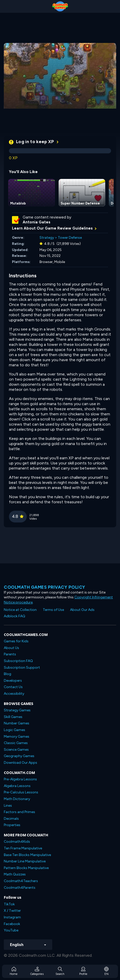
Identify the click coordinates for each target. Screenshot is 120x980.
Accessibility (14, 694)
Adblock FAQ (15, 616)
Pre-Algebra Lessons (20, 779)
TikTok (9, 904)
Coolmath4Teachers (21, 881)
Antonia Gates (37, 222)
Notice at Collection (20, 610)
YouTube (11, 930)
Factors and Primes (19, 812)
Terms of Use (53, 610)
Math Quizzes (15, 874)
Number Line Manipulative (25, 861)
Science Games (16, 750)
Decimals (11, 819)
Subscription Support (22, 668)
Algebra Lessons (17, 786)
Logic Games (15, 730)
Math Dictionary (17, 799)
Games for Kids (16, 641)
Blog (8, 674)
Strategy (47, 238)
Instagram (12, 917)
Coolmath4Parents (20, 888)
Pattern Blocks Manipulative (26, 868)
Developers (13, 681)
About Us (11, 648)
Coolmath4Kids (17, 842)
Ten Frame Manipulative (23, 848)
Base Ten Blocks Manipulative (27, 855)
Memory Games (17, 737)
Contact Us (13, 687)
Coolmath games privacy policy (45, 587)
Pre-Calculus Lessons (21, 792)
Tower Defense (70, 238)
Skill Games (13, 717)
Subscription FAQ (18, 661)
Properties (12, 825)
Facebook (12, 924)
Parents (10, 654)
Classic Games (16, 743)
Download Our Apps (21, 763)
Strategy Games (17, 710)
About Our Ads (82, 610)
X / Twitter (12, 911)
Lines (8, 806)
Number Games (17, 723)
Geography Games (19, 756)
